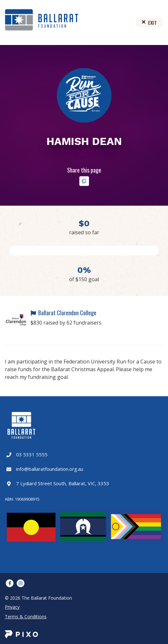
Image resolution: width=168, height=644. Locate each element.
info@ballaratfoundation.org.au (50, 469)
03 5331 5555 (32, 454)
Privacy (12, 607)
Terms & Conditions (26, 617)
